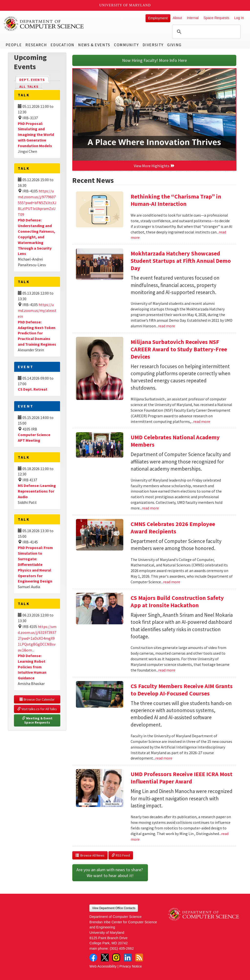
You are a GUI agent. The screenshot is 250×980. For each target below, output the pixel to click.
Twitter (105, 958)
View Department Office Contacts (114, 908)
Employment (158, 18)
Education (62, 45)
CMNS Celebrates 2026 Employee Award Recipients (173, 528)
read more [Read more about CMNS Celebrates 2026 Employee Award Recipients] (172, 582)
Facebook (93, 958)
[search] (206, 32)
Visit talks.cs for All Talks (37, 709)
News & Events (94, 45)
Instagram (116, 958)
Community (126, 45)
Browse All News (90, 855)
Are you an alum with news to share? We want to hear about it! (110, 873)
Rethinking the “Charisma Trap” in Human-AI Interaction (176, 200)
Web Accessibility (103, 966)
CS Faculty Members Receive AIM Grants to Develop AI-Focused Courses (182, 690)
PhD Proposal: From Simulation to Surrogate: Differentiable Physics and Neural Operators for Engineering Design (35, 564)
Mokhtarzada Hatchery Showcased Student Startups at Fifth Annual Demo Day (181, 261)
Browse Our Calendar (37, 699)
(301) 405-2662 (122, 948)
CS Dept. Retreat (33, 389)
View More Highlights (154, 166)
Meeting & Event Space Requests (38, 720)
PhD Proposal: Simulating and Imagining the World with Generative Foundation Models (36, 135)
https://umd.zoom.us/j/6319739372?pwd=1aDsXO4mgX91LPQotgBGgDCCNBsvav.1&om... (37, 638)
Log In (239, 18)
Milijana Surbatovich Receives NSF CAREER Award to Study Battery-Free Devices (179, 349)
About (177, 18)
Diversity (153, 45)
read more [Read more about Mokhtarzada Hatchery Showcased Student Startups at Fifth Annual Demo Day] (167, 326)
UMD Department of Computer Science (44, 24)
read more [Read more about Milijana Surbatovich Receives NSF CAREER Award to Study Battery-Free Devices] (202, 421)
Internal (193, 18)
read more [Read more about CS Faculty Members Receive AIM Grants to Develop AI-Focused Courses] (164, 758)
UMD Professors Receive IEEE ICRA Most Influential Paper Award (182, 778)
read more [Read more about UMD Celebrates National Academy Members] (150, 508)
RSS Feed (121, 855)
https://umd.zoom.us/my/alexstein (37, 310)
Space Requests (216, 18)
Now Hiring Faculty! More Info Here (154, 60)
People (14, 45)
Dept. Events (34, 79)
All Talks (29, 87)
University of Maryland (125, 5)
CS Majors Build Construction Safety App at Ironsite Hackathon (177, 601)
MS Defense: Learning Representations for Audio (37, 491)
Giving (174, 45)
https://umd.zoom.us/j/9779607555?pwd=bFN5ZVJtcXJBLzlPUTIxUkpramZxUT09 (37, 203)
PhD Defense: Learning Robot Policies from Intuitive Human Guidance (32, 667)
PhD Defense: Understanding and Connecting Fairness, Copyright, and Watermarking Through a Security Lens (36, 237)
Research (36, 45)
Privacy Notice (131, 966)
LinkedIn (128, 958)
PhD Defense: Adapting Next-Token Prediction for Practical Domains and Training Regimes (37, 333)
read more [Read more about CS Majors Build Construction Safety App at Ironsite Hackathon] (167, 670)
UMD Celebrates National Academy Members (175, 441)
